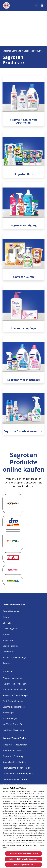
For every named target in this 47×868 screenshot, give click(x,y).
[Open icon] (36, 6)
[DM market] (13, 522)
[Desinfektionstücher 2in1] (15, 707)
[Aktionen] (7, 617)
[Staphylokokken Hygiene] (14, 762)
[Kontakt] (6, 634)
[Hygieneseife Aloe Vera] (14, 730)
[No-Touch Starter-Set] (13, 724)
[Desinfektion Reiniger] (13, 701)
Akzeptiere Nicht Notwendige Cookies (23, 854)
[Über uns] (7, 623)
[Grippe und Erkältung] (13, 756)
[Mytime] (13, 541)
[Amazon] (13, 504)
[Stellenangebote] (10, 629)
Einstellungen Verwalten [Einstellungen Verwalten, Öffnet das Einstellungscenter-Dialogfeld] (23, 865)
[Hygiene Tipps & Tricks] (16, 737)
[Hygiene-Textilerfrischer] (14, 684)
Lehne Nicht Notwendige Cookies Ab (24, 859)
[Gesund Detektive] (11, 611)
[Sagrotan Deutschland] (15, 604)
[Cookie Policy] (11, 646)
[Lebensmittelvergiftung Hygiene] (18, 774)
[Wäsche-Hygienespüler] (14, 678)
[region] (23, 826)
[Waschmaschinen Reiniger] (15, 690)
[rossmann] (13, 570)
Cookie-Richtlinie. (31, 840)
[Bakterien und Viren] (12, 750)
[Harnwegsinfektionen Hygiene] (17, 768)
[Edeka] (13, 581)
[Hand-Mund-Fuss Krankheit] (16, 779)
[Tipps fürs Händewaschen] (15, 745)
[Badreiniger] (8, 713)
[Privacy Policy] (9, 652)
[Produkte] (9, 671)
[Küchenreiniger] (10, 718)
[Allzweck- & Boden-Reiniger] (16, 695)
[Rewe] (13, 558)
